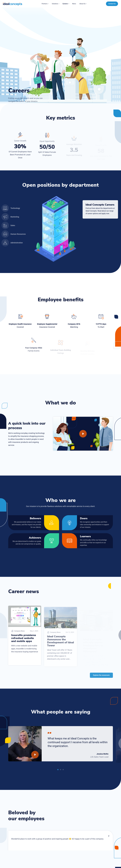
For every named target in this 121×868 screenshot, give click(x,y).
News (74, 4)
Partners (45, 4)
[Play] (83, 434)
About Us (83, 4)
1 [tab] (58, 771)
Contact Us (112, 4)
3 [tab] (63, 771)
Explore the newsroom (101, 677)
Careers (66, 4)
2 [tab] (61, 771)
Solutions (56, 4)
